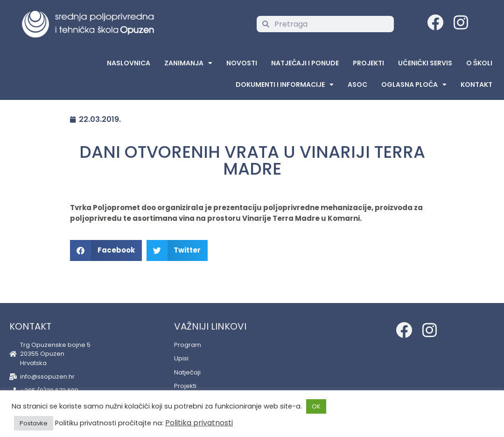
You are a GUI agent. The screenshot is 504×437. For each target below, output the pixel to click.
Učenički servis (425, 63)
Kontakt (476, 85)
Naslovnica (129, 63)
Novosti (242, 63)
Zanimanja (188, 63)
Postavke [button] (34, 423)
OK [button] (316, 406)
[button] (106, 250)
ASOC (357, 85)
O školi (479, 63)
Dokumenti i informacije (285, 85)
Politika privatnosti (199, 423)
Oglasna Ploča (414, 85)
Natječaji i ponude (305, 63)
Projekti (368, 63)
